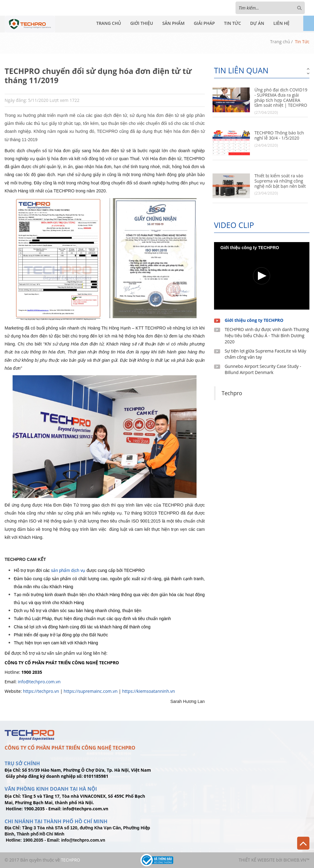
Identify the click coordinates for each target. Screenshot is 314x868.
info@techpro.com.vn (39, 682)
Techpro (232, 393)
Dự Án (257, 23)
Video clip (234, 225)
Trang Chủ (109, 23)
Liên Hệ (281, 23)
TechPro (71, 860)
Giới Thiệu (142, 23)
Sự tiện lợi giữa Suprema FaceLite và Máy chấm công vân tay (266, 354)
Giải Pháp (204, 23)
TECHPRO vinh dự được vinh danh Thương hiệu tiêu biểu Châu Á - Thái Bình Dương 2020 (267, 336)
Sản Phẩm (173, 23)
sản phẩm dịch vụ (68, 570)
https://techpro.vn (41, 691)
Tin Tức (233, 23)
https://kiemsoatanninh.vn (148, 691)
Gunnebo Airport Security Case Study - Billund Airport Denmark (263, 369)
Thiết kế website (257, 860)
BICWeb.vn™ (296, 860)
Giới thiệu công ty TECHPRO (254, 320)
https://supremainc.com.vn (91, 691)
